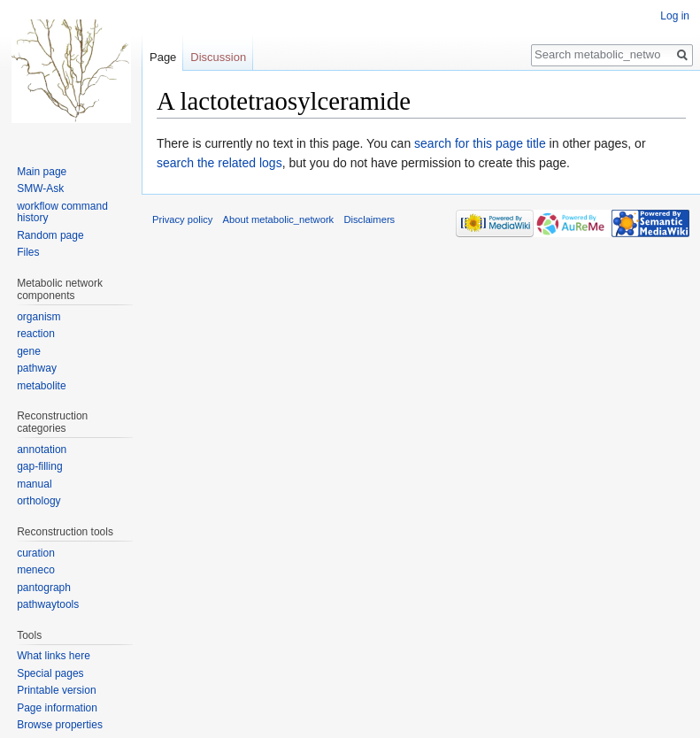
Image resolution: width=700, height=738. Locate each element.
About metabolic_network (279, 219)
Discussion (218, 57)
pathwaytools (48, 604)
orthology (38, 501)
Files (28, 252)
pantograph (44, 588)
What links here (54, 656)
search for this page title (480, 143)
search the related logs (219, 163)
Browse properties (60, 725)
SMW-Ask (40, 188)
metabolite (41, 386)
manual (34, 484)
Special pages (50, 673)
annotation (42, 450)
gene (29, 351)
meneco (36, 570)
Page (163, 57)
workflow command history (62, 212)
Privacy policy (182, 219)
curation (36, 553)
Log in (675, 16)
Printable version (56, 690)
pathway (37, 368)
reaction (36, 334)
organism (38, 317)
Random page (50, 235)
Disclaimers (369, 219)
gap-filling (39, 466)
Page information (57, 708)
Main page (42, 172)
